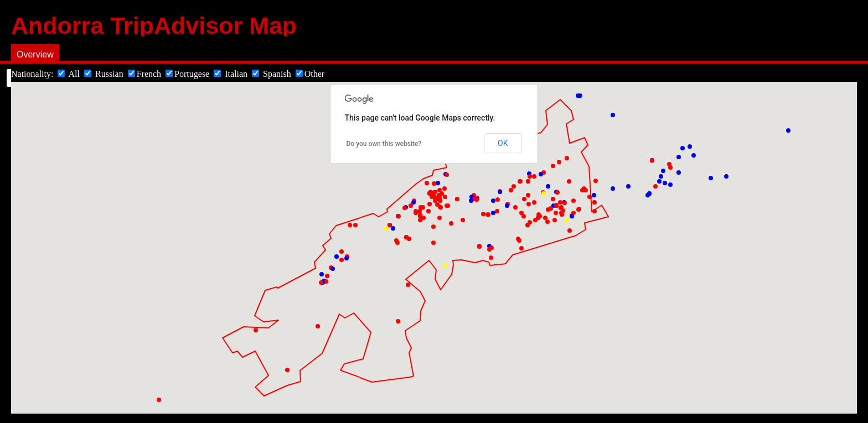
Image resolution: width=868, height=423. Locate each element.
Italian (232, 74)
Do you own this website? (384, 144)
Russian (105, 74)
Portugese (187, 74)
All (70, 74)
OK (503, 143)
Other (310, 74)
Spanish (273, 74)
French (146, 74)
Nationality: (33, 74)
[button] (386, 228)
